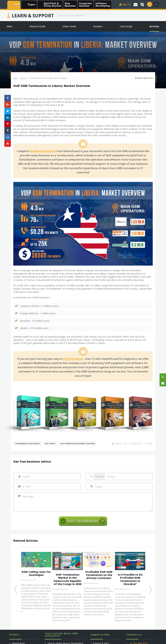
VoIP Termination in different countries (78, 444)
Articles (23, 78)
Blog (15, 78)
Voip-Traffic (50, 444)
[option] (36, 582)
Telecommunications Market (27, 444)
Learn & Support (33, 16)
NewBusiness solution (43, 151)
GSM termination (73, 359)
